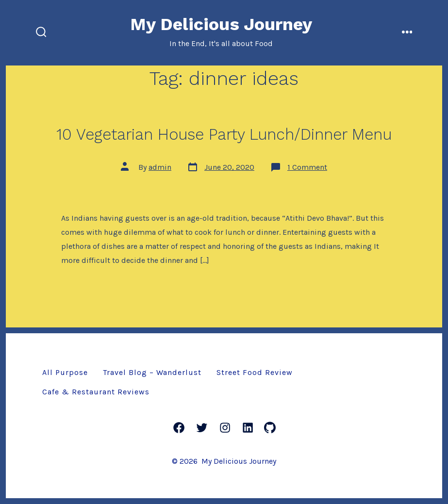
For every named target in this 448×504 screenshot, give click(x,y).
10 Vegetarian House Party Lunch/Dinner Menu (224, 134)
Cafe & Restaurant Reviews (96, 392)
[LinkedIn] (248, 428)
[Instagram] (225, 428)
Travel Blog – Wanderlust (152, 372)
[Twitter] (202, 428)
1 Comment (307, 167)
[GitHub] (270, 428)
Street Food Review (255, 372)
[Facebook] (179, 428)
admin (160, 167)
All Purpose (65, 372)
